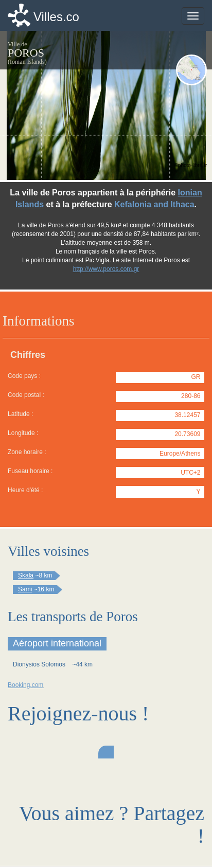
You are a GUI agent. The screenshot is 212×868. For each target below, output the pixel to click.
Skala (26, 575)
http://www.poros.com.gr (106, 269)
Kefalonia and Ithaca (154, 204)
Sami (25, 589)
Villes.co (56, 17)
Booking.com (25, 685)
